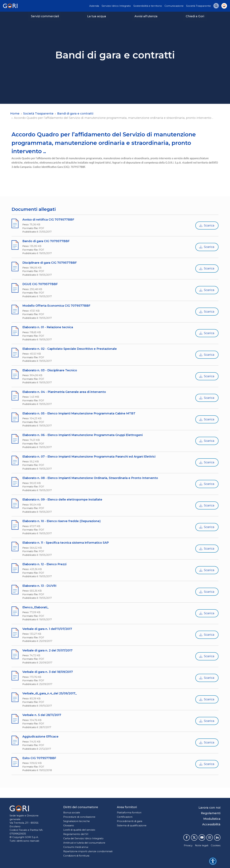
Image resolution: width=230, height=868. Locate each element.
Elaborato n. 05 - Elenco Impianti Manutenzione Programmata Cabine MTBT (79, 413)
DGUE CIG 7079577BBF (40, 284)
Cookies (216, 845)
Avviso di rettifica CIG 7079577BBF (48, 220)
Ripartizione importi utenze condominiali (88, 851)
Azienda (94, 6)
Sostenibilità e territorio (148, 6)
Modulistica (212, 819)
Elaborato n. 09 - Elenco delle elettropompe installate (62, 500)
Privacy (188, 845)
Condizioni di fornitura (76, 856)
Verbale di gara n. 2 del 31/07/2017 (47, 650)
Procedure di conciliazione (79, 817)
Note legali (202, 845)
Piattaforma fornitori (129, 813)
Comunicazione (174, 6)
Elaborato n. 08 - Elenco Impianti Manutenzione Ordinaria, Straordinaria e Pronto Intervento (90, 478)
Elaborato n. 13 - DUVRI (39, 586)
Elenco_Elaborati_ (35, 607)
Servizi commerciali (45, 16)
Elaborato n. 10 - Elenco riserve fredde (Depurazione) (61, 521)
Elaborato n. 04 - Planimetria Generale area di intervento (64, 392)
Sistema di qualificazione (132, 825)
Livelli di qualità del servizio (79, 830)
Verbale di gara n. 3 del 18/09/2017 (48, 672)
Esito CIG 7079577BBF (39, 758)
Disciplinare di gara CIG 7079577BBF (50, 263)
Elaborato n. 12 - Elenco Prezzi (44, 564)
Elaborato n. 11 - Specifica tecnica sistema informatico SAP (66, 543)
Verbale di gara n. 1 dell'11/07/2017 (47, 629)
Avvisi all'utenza (146, 16)
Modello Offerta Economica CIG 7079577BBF (56, 306)
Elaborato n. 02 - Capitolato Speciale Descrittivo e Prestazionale (70, 349)
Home (15, 114)
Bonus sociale (72, 813)
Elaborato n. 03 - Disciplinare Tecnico (50, 370)
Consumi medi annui (76, 847)
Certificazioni (125, 817)
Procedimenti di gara (130, 821)
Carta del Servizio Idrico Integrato (83, 838)
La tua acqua (97, 16)
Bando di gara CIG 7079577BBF (46, 241)
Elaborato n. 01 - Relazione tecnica (48, 327)
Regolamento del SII (76, 834)
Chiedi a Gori (195, 16)
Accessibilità (211, 824)
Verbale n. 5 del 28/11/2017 (42, 715)
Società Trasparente (198, 6)
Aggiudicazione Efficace (40, 737)
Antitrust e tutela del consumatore (84, 843)
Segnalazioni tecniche (77, 821)
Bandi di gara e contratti (75, 114)
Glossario (69, 825)
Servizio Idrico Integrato (116, 6)
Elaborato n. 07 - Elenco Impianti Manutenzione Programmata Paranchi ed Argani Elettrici (89, 457)
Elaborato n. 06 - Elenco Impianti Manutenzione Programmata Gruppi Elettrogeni (82, 435)
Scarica (207, 226)
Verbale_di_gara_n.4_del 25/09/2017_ (50, 693)
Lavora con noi (209, 808)
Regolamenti (211, 813)
